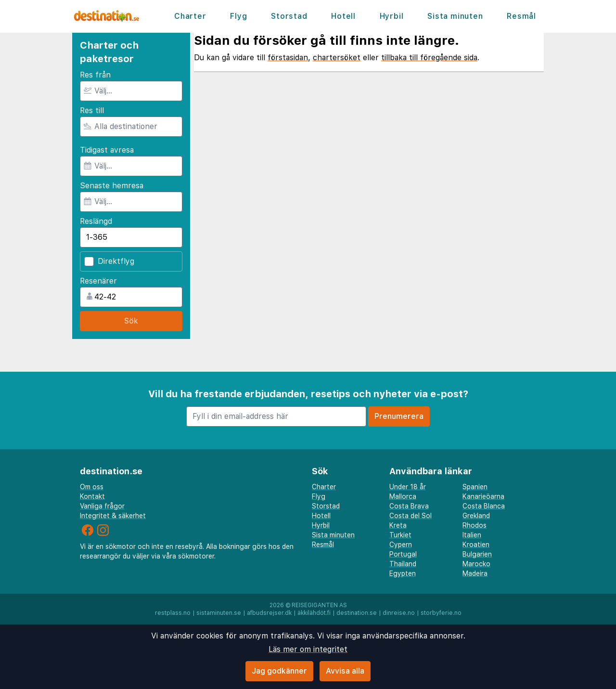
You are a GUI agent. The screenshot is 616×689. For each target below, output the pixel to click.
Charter (190, 16)
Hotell (343, 16)
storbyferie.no (441, 613)
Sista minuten (455, 16)
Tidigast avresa (107, 150)
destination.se (357, 613)
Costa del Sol (411, 516)
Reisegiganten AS (319, 605)
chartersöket (337, 58)
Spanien (475, 487)
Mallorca (403, 496)
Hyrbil (392, 16)
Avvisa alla (345, 671)
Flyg (238, 16)
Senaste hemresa (112, 186)
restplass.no (173, 613)
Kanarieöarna (483, 496)
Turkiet (400, 535)
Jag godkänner (279, 671)
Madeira (475, 573)
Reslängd (96, 221)
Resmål (521, 16)
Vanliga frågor (102, 506)
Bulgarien (477, 554)
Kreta (398, 525)
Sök (131, 321)
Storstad (289, 16)
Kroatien (476, 545)
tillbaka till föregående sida (429, 58)
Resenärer (98, 281)
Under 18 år (408, 487)
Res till (92, 110)
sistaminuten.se (219, 613)
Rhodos (475, 525)
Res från (95, 75)
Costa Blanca (484, 506)
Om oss (92, 487)
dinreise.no (399, 613)
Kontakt (92, 496)
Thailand (403, 564)
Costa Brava (409, 506)
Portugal (403, 554)
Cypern (401, 545)
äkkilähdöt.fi (314, 613)
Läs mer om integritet (308, 649)
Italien (472, 535)
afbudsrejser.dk (269, 613)
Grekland (476, 516)
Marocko (476, 564)
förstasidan (288, 58)
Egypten (403, 573)
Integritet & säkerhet (113, 516)
